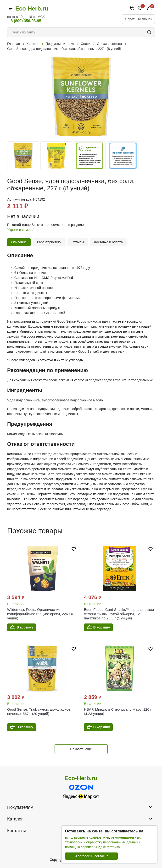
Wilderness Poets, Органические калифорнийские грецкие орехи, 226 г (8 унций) (41, 614)
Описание (19, 242)
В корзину (25, 627)
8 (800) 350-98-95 (26, 21)
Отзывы (78, 242)
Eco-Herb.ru (32, 9)
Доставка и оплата (108, 242)
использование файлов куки (87, 837)
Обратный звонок (138, 19)
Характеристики (49, 242)
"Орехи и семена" (21, 230)
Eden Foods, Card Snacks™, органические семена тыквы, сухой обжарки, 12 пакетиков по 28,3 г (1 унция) (119, 614)
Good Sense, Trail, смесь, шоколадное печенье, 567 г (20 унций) (39, 711)
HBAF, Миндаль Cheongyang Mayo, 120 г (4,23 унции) (118, 711)
